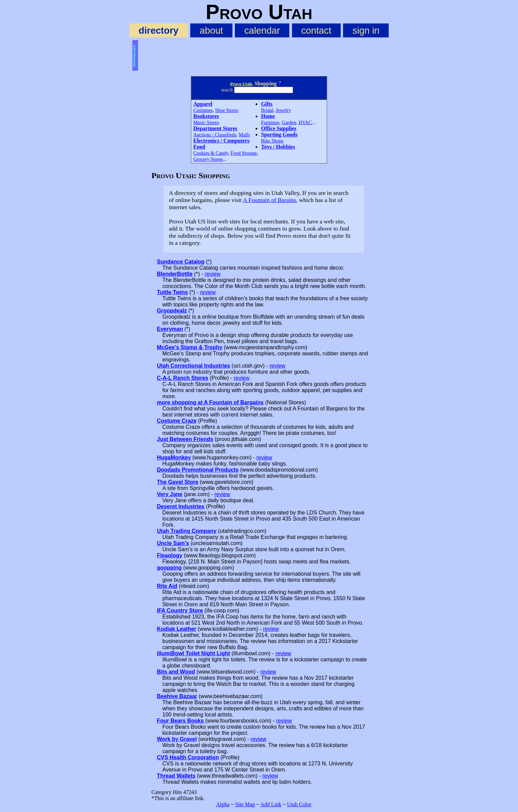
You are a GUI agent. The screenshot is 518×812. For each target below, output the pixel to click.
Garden (289, 122)
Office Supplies (279, 128)
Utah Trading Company (187, 531)
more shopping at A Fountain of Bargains (210, 402)
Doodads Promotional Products (198, 470)
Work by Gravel (177, 739)
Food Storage (244, 153)
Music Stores (206, 122)
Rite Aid (167, 586)
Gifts (267, 104)
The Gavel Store (178, 482)
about (212, 30)
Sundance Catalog (181, 262)
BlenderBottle (175, 274)
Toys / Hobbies (278, 147)
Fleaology (170, 555)
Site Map (245, 804)
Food (199, 147)
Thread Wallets (176, 776)
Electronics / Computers (221, 141)
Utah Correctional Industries (193, 366)
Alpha (223, 804)
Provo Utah (241, 84)
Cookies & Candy (211, 153)
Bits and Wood (176, 672)
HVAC (305, 122)
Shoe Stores (227, 110)
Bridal (267, 110)
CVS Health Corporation (188, 757)
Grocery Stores (208, 159)
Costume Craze (177, 421)
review (212, 274)
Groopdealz (172, 311)
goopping (169, 568)
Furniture (270, 122)
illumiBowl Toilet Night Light (193, 653)
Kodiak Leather (177, 629)
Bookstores (206, 116)
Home (268, 116)
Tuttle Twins (172, 292)
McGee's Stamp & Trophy (190, 347)
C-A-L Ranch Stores (183, 378)
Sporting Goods (279, 134)
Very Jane (170, 494)
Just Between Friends (185, 439)
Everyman (170, 329)
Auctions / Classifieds (215, 135)
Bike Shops (272, 141)
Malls (245, 135)
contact (316, 30)
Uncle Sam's (173, 543)
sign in (366, 30)
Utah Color (299, 804)
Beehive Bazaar (177, 696)
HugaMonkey (174, 458)
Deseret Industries (181, 506)
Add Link (271, 804)
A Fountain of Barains (270, 200)
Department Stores (215, 128)
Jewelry (283, 110)
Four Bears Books (180, 721)
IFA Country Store (180, 611)
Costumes (203, 110)
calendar (262, 30)
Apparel (203, 104)
